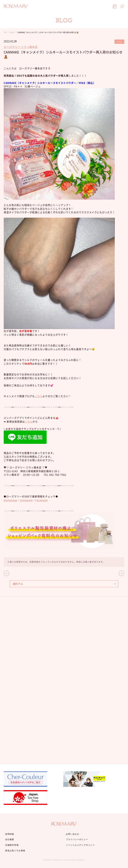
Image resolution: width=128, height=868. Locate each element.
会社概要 (10, 839)
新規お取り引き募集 (15, 851)
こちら (39, 396)
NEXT (122, 573)
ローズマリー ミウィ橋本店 (21, 47)
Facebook (42, 500)
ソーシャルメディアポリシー (80, 845)
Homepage (10, 500)
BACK (6, 573)
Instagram (26, 500)
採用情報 (10, 834)
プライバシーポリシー (77, 839)
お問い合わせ (73, 834)
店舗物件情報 (12, 845)
